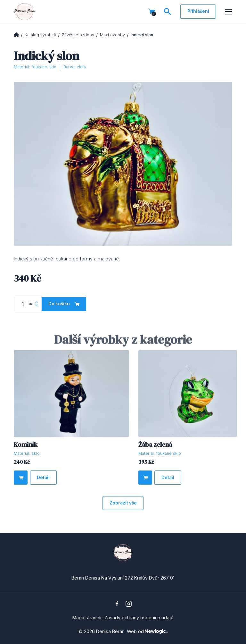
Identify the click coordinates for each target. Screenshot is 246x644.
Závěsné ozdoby (78, 35)
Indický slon (142, 35)
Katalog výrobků (40, 35)
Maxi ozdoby (112, 35)
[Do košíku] (21, 477)
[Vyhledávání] (168, 12)
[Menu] (229, 12)
